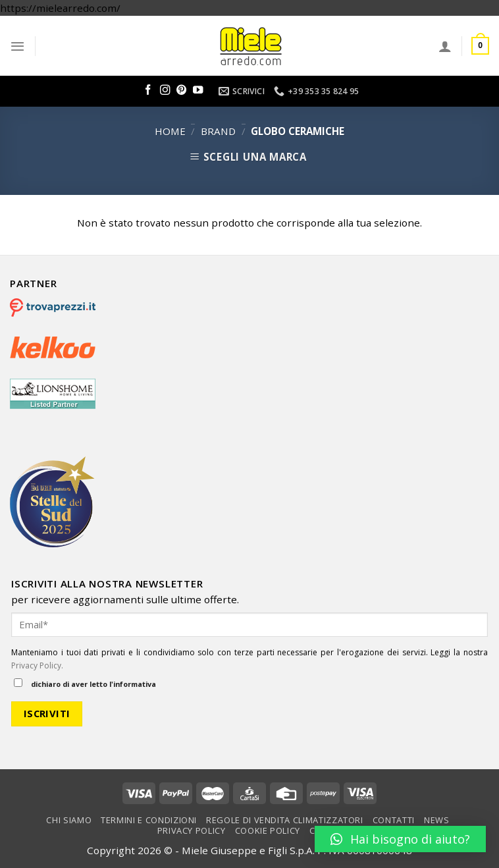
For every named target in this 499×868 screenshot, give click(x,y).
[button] (400, 839)
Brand (218, 131)
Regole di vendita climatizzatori (285, 820)
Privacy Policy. (37, 665)
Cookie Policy (268, 830)
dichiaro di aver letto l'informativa (85, 684)
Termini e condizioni (149, 820)
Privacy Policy (192, 830)
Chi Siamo (69, 820)
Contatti (394, 820)
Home (170, 131)
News (437, 820)
